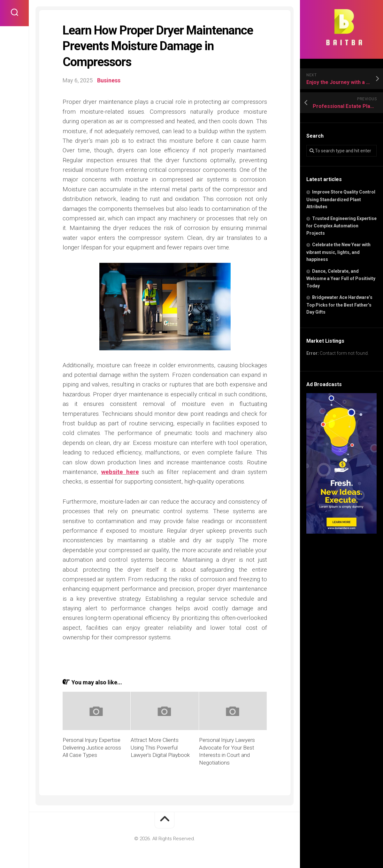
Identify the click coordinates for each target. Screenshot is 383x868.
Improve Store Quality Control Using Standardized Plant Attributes (341, 199)
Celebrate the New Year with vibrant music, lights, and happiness (338, 252)
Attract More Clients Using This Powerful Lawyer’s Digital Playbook (160, 748)
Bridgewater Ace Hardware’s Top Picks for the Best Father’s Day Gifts (339, 305)
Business (109, 80)
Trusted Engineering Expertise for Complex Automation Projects (341, 226)
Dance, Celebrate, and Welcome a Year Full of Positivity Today (341, 278)
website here (120, 472)
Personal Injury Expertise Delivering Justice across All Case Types (92, 748)
